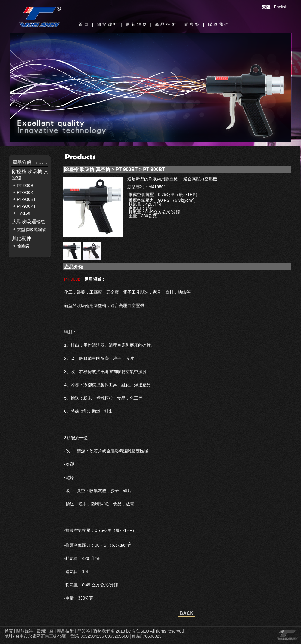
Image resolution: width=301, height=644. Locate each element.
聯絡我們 (219, 24)
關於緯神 (108, 24)
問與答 (192, 24)
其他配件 (22, 238)
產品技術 (166, 24)
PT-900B (25, 186)
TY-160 (24, 213)
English (281, 7)
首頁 (84, 24)
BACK (187, 613)
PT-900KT (26, 206)
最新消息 (137, 24)
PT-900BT (26, 199)
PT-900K (25, 192)
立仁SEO (141, 631)
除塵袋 (23, 246)
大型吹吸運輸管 (29, 222)
